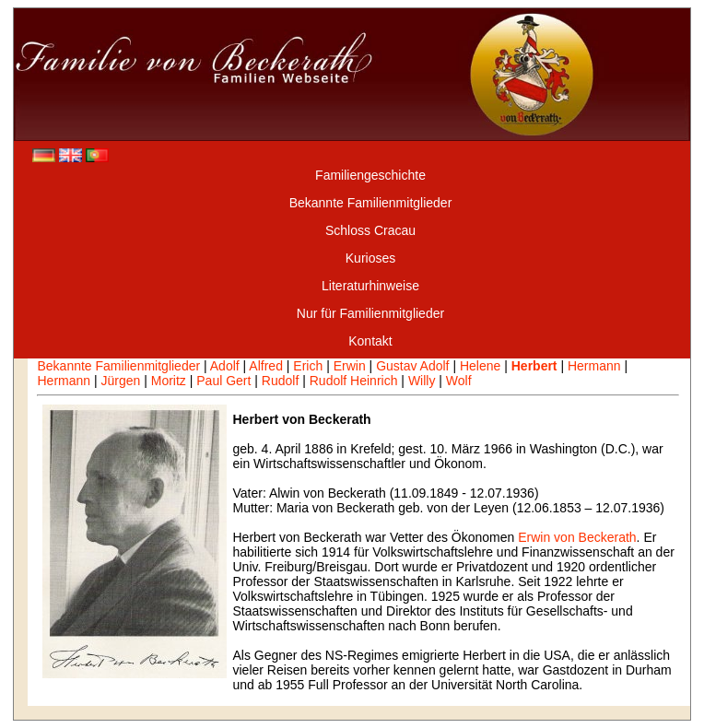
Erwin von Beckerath (577, 537)
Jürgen (121, 381)
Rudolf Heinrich (354, 381)
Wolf (459, 381)
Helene (480, 366)
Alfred (266, 366)
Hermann (594, 366)
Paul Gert (223, 381)
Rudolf (280, 381)
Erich (308, 366)
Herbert (534, 366)
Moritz (169, 381)
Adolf (225, 366)
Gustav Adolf (412, 366)
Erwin (350, 366)
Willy (422, 381)
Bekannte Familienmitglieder (118, 366)
